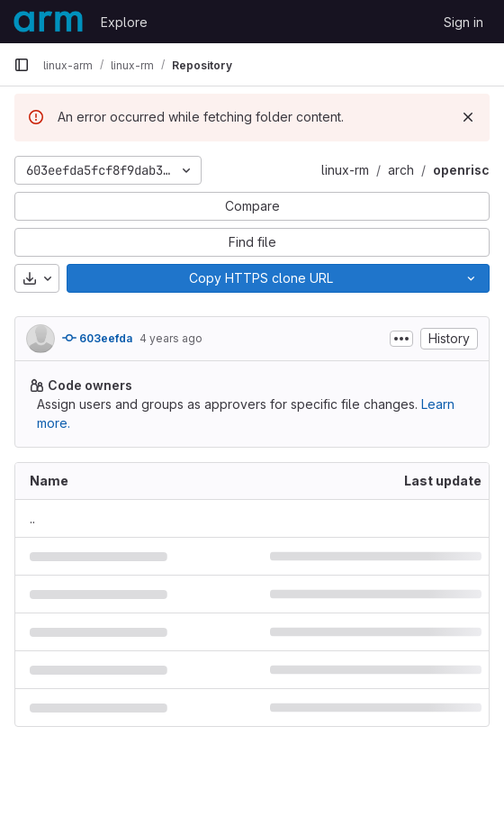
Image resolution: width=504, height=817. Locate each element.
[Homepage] (48, 22)
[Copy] (260, 278)
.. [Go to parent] (32, 518)
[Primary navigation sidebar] (22, 65)
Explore (124, 22)
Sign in (463, 22)
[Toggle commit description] (401, 339)
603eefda (97, 338)
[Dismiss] (468, 117)
